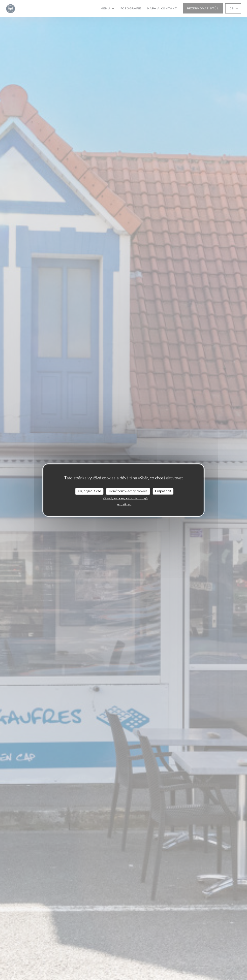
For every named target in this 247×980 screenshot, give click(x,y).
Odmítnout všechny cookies (128, 491)
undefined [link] (124, 504)
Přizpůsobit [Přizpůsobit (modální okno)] (163, 491)
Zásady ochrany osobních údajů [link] (125, 498)
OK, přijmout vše (89, 491)
